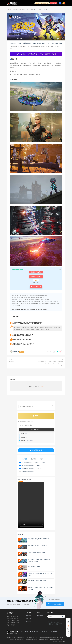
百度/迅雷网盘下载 (36, 450)
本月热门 (41, 459)
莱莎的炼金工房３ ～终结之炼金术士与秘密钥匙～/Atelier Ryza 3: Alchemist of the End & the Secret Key (51, 364)
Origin (26, 632)
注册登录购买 (36, 287)
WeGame (36, 632)
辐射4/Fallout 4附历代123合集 (37, 553)
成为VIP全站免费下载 (42, 3)
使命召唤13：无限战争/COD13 (37, 580)
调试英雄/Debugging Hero (28, 471)
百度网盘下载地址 (36, 272)
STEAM (31, 632)
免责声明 (28, 616)
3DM (22, 632)
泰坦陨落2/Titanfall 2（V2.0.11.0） (38, 546)
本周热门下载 (33, 459)
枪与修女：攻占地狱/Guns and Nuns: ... (31, 468)
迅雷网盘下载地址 (36, 277)
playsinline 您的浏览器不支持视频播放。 (31, 505)
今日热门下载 (24, 459)
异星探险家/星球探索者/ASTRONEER (39, 539)
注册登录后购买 (36, 429)
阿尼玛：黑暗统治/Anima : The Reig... (31, 465)
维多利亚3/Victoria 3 (34, 566)
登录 (42, 386)
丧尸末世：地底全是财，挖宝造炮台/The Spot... (33, 462)
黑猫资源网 (40, 616)
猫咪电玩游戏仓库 (17, 10)
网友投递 (15, 46)
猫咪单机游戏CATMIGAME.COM (23, 601)
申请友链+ (55, 632)
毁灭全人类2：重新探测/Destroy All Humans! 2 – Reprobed (36, 43)
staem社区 (28, 618)
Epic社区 (28, 621)
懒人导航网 (49, 632)
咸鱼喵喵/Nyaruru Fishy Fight (16, 362)
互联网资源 (42, 632)
